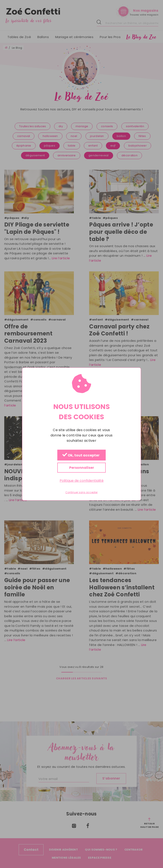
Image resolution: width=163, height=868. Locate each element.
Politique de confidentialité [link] (82, 481)
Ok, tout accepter (81, 455)
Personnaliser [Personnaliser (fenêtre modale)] (82, 468)
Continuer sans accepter (81, 492)
